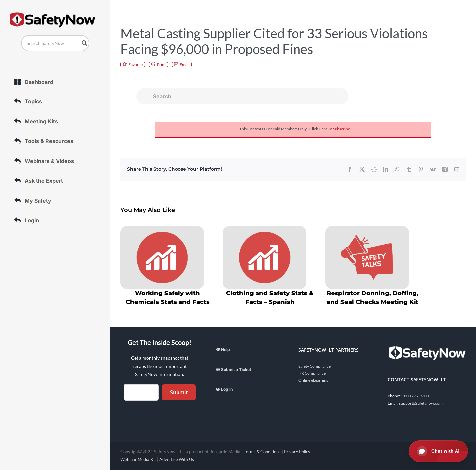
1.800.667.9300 (415, 396)
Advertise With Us (177, 459)
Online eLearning (313, 380)
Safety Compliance (315, 366)
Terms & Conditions (262, 452)
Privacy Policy (297, 452)
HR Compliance (312, 373)
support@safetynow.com (421, 403)
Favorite (136, 65)
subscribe (341, 129)
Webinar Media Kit (138, 459)
